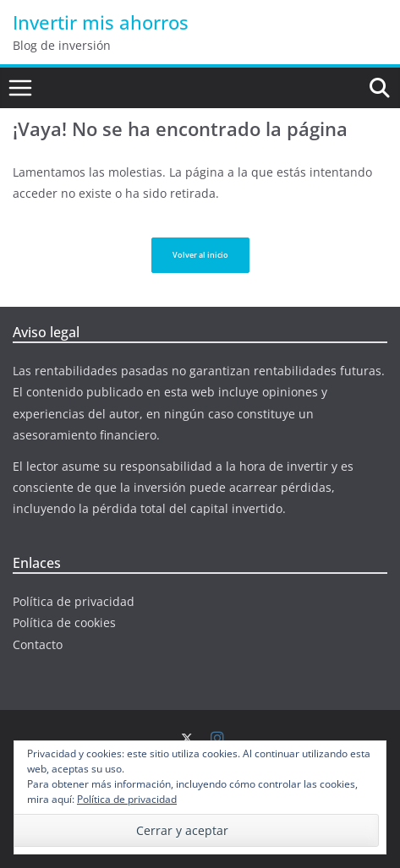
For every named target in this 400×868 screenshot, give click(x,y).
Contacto (38, 644)
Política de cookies (64, 622)
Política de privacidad (74, 601)
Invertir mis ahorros (101, 22)
